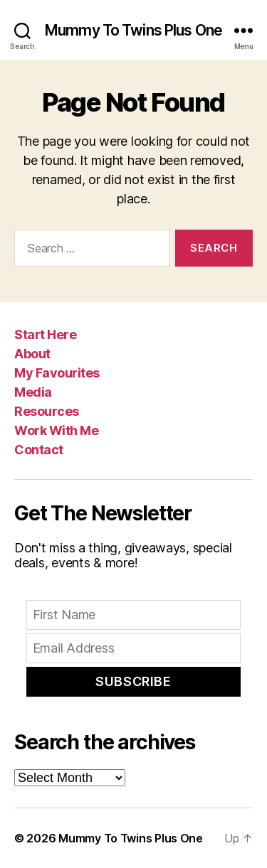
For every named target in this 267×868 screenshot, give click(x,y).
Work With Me (56, 430)
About (32, 354)
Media (33, 392)
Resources (47, 411)
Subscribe (133, 681)
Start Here (45, 334)
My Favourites (57, 373)
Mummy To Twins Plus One (133, 30)
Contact (39, 450)
